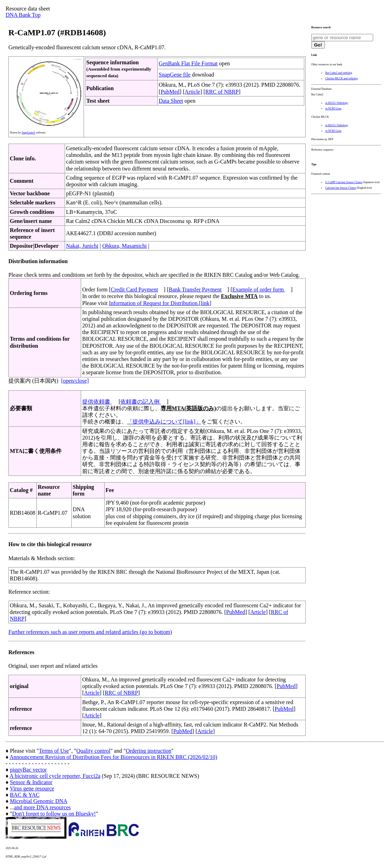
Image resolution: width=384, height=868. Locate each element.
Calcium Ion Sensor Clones (341, 188)
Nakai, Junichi (82, 246)
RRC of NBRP (222, 92)
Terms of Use (54, 751)
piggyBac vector (28, 770)
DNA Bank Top (23, 15)
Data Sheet (171, 101)
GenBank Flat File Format (188, 63)
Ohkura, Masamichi (124, 246)
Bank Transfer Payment (195, 290)
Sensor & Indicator (31, 782)
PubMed (170, 92)
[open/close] (75, 381)
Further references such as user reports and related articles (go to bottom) (90, 632)
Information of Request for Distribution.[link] (160, 303)
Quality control (93, 751)
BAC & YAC (25, 795)
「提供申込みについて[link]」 (164, 422)
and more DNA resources (42, 807)
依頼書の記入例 (141, 402)
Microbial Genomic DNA (38, 801)
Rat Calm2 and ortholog (339, 73)
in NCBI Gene (333, 108)
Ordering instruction (149, 751)
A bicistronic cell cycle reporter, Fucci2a (55, 776)
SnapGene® (29, 133)
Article (192, 92)
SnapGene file (175, 75)
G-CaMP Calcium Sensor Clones (344, 182)
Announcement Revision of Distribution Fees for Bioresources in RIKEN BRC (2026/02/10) (113, 757)
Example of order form (259, 290)
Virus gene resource (32, 789)
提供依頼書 (97, 402)
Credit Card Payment (134, 290)
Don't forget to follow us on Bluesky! (54, 814)
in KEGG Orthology (337, 103)
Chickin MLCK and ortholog (342, 78)
